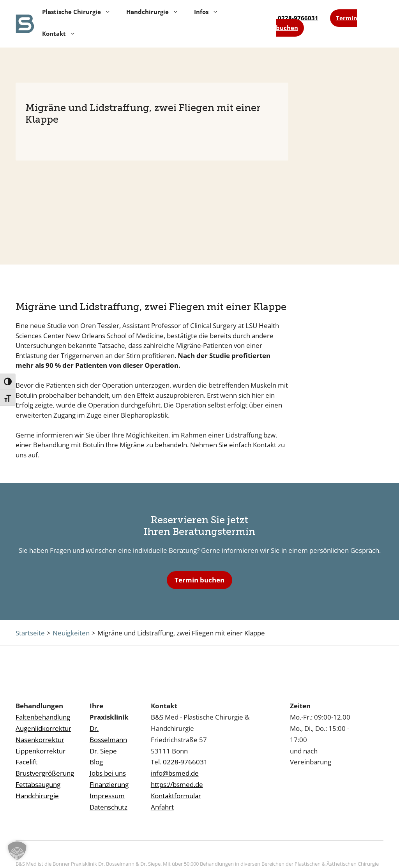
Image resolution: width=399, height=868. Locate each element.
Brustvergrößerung (45, 773)
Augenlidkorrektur (43, 728)
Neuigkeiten (71, 633)
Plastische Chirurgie (76, 12)
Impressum (107, 796)
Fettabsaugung (38, 784)
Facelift (26, 762)
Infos (206, 12)
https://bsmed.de (177, 784)
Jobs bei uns (108, 773)
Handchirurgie (152, 12)
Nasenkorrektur (40, 740)
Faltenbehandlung (43, 717)
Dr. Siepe (103, 751)
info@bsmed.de (175, 773)
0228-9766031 (298, 18)
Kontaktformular (176, 796)
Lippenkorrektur (41, 751)
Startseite (30, 633)
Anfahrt (162, 807)
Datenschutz (109, 807)
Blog (96, 762)
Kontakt (59, 34)
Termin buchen (199, 580)
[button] (17, 851)
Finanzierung (109, 784)
